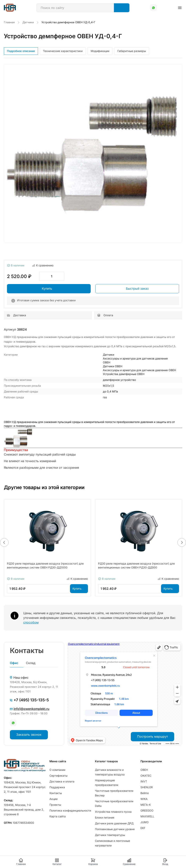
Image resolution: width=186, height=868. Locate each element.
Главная (21, 862)
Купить (47, 288)
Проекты (55, 805)
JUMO (145, 822)
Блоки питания (105, 817)
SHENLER (147, 787)
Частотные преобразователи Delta (114, 803)
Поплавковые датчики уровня (115, 829)
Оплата (105, 315)
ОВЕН (144, 770)
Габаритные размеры (132, 51)
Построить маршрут (152, 736)
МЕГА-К (146, 805)
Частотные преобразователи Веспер (114, 793)
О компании (57, 770)
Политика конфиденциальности (70, 810)
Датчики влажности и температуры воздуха (110, 772)
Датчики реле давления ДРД (114, 823)
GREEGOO (147, 810)
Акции (53, 799)
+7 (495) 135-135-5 (29, 700)
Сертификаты (58, 776)
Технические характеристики (63, 51)
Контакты (56, 793)
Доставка (16, 315)
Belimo (145, 793)
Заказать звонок (29, 735)
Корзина (93, 862)
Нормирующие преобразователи (107, 783)
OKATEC (146, 776)
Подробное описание (21, 51)
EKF (143, 828)
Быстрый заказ (137, 288)
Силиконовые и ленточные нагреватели (112, 843)
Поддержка (57, 787)
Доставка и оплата (62, 781)
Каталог (57, 862)
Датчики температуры (110, 835)
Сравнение (129, 862)
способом (31, 622)
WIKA (144, 799)
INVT (144, 781)
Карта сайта (58, 816)
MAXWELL (147, 816)
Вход (165, 862)
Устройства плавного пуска (113, 812)
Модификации (100, 51)
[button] (4, 542)
